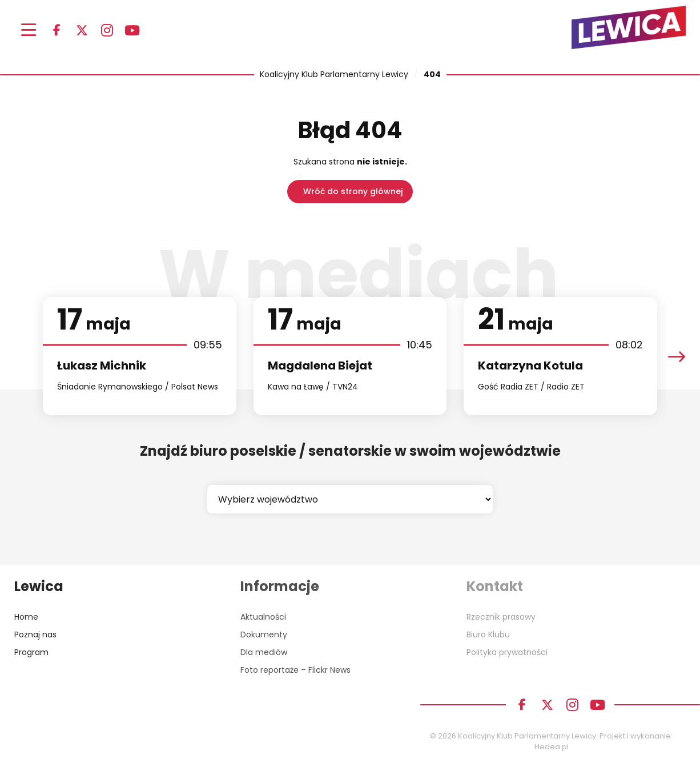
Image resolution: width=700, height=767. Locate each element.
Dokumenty (264, 635)
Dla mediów (264, 652)
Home (26, 617)
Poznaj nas (35, 635)
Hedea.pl (552, 747)
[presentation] (677, 356)
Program (31, 652)
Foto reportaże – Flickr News (295, 670)
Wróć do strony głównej (353, 191)
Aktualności (263, 617)
